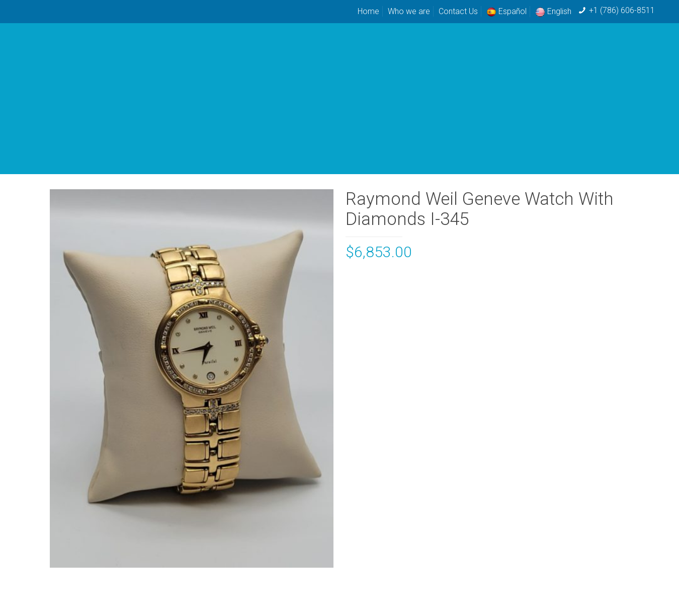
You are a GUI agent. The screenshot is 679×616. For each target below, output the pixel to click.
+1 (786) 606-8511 (622, 10)
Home (368, 11)
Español (506, 11)
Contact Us (458, 11)
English (553, 11)
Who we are (409, 11)
